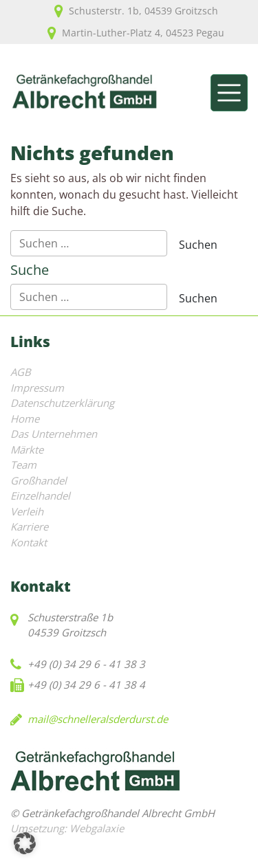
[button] (25, 843)
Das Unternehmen (54, 434)
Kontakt (29, 542)
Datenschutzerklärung (62, 403)
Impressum (37, 388)
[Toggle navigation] (229, 93)
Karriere (29, 526)
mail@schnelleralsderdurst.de (98, 719)
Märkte (27, 449)
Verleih (27, 511)
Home (25, 419)
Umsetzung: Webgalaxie (67, 828)
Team (23, 465)
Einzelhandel (40, 496)
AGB (21, 372)
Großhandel (39, 480)
